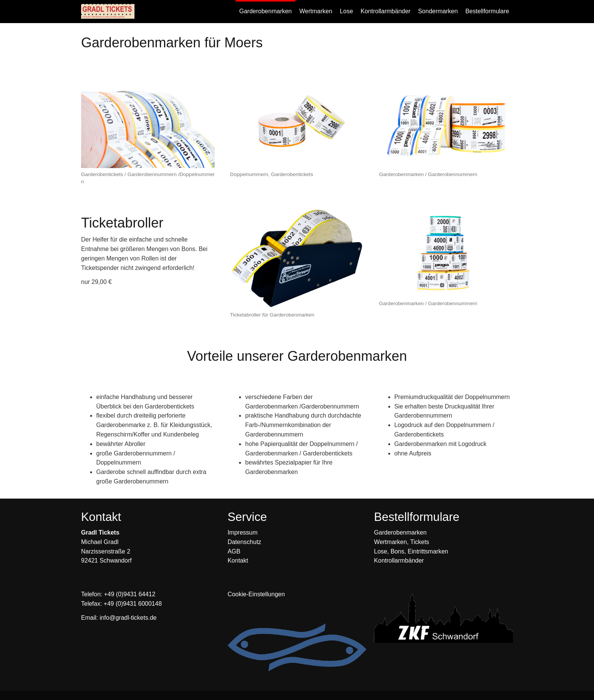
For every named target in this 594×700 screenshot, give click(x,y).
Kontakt (238, 560)
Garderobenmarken (400, 532)
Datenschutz (245, 542)
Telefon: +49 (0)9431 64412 (118, 594)
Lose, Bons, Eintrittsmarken (411, 551)
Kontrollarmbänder (399, 560)
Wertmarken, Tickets (402, 542)
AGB (234, 551)
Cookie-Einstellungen (256, 594)
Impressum (243, 532)
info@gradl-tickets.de (128, 618)
